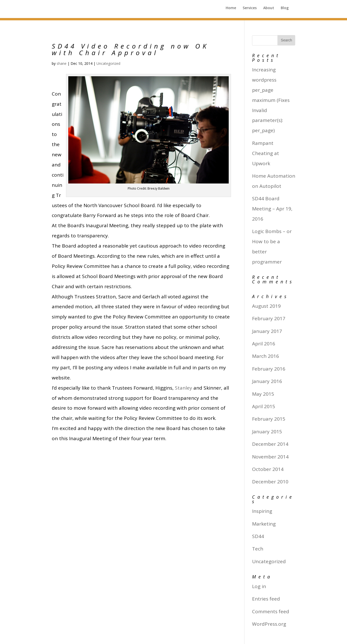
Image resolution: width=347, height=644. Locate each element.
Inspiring (262, 511)
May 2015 (263, 394)
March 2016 (266, 356)
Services (249, 10)
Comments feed (271, 611)
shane (62, 63)
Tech (258, 549)
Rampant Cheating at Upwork (266, 153)
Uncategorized (108, 63)
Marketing (264, 524)
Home (230, 10)
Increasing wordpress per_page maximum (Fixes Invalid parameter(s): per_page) (271, 100)
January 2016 (267, 381)
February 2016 (269, 369)
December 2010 (270, 482)
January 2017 (267, 331)
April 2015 (264, 406)
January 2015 (267, 432)
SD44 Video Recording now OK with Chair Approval (130, 49)
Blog (285, 10)
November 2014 (270, 457)
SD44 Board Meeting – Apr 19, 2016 (272, 209)
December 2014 (270, 444)
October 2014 (268, 469)
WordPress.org (269, 624)
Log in (259, 586)
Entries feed (266, 599)
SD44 (258, 536)
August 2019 (266, 306)
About (268, 10)
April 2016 (264, 344)
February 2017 (269, 318)
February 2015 (269, 419)
